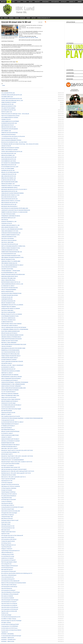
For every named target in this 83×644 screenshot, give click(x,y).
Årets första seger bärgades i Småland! (9, 562)
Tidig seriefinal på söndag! (7, 498)
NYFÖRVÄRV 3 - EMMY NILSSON (8, 638)
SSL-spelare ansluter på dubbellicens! (9, 496)
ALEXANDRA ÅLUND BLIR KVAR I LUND (9, 123)
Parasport (37, 2)
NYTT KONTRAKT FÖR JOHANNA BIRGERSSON (10, 163)
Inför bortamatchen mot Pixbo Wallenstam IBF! (10, 581)
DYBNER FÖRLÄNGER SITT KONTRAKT (9, 102)
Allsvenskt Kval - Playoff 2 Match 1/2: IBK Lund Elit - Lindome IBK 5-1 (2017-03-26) (17, 456)
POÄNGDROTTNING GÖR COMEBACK (9, 307)
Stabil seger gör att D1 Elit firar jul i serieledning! (11, 486)
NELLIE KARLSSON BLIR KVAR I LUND (9, 153)
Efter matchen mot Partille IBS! (7, 596)
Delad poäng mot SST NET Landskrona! (9, 494)
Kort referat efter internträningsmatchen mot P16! (11, 617)
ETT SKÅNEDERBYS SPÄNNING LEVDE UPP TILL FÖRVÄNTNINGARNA (15, 329)
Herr (14, 2)
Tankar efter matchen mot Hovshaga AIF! (9, 604)
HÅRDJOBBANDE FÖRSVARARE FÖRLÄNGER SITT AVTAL (13, 257)
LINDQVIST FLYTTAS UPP (6, 146)
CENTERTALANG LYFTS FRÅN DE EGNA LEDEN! (10, 354)
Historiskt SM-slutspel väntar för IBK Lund (16, 22)
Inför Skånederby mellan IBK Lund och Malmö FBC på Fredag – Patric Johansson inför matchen (20, 144)
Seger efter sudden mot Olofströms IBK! (9, 611)
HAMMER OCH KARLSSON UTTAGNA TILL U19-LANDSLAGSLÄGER (14, 212)
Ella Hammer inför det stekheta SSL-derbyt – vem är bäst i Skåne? (14, 142)
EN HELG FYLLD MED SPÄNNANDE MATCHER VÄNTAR (12, 229)
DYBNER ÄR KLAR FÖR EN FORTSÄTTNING (10, 133)
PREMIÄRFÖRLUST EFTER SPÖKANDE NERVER (10, 350)
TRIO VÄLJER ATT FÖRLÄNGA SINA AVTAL (10, 288)
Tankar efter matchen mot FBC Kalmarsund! (10, 607)
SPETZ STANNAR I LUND (6, 131)
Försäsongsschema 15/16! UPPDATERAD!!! (10, 626)
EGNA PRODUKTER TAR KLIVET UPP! (8, 369)
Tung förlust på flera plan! (6, 547)
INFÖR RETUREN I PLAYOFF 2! (7, 454)
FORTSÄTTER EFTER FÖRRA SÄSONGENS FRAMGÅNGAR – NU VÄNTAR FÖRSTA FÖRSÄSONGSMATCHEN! (22, 418)
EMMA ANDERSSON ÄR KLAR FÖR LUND (9, 191)
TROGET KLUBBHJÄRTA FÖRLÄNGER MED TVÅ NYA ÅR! (12, 361)
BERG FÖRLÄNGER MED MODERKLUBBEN (9, 182)
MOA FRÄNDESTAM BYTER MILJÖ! (8, 430)
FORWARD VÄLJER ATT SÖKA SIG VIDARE (10, 341)
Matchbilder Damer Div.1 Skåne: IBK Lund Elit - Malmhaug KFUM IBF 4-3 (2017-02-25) (18, 471)
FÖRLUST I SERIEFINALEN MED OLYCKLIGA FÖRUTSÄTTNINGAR (14, 327)
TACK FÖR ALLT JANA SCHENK (7, 242)
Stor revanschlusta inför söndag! (8, 556)
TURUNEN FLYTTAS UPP (6, 119)
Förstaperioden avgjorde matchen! (8, 541)
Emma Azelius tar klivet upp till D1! (8, 579)
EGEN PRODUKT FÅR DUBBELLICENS (8, 278)
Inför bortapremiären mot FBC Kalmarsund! (10, 609)
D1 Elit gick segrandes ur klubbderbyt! (9, 488)
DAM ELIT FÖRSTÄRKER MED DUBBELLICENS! (10, 396)
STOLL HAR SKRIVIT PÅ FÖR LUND (8, 93)
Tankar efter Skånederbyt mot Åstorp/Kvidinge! (11, 592)
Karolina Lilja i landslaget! (6, 615)
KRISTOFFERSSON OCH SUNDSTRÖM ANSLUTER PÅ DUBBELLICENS (15, 208)
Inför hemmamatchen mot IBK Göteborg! (9, 587)
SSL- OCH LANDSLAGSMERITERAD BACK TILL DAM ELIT (12, 265)
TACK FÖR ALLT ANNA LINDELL (7, 310)
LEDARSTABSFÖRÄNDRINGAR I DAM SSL (9, 187)
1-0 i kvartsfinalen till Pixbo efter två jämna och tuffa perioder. (13, 136)
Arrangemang (46, 2)
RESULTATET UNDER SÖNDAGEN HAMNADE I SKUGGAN (12, 335)
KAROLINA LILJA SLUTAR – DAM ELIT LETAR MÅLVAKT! (12, 365)
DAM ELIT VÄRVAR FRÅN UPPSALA (8, 280)
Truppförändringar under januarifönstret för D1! (11, 551)
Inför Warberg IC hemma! (6, 543)
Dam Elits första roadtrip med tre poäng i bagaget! (11, 409)
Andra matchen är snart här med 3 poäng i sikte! (11, 511)
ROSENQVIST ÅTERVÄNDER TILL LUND (9, 222)
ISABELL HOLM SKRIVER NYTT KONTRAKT (10, 150)
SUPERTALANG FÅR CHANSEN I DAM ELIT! (10, 358)
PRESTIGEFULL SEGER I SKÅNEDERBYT (9, 343)
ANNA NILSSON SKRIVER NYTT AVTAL (9, 106)
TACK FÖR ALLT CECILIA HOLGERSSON (9, 240)
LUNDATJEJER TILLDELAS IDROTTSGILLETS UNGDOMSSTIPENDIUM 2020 (16, 210)
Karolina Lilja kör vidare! (6, 522)
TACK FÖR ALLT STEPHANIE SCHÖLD (8, 320)
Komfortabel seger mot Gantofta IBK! (9, 500)
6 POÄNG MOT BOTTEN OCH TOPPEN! (9, 475)
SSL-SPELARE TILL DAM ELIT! (7, 433)
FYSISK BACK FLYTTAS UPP (7, 223)
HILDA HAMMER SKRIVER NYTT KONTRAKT (10, 117)
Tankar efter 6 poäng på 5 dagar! (8, 509)
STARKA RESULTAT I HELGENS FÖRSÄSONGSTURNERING (13, 193)
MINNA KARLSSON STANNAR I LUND (9, 178)
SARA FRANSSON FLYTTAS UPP (8, 125)
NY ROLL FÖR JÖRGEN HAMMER (8, 169)
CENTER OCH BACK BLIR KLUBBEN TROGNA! (10, 435)
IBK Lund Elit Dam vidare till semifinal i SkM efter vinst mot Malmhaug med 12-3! (17, 573)
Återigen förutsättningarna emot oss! (9, 545)
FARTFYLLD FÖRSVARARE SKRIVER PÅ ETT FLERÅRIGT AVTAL (13, 246)
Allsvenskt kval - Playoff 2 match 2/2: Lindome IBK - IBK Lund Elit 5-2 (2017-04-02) (17, 450)
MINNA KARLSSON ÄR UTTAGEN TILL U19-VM (10, 195)
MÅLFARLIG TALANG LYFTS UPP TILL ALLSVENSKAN (12, 314)
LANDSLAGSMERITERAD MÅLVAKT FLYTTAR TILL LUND (12, 284)
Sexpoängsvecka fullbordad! (7, 503)
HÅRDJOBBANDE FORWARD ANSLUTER (9, 263)
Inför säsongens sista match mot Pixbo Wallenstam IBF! (12, 535)
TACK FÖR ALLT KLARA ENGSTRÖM (8, 312)
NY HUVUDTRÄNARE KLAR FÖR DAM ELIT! (10, 380)
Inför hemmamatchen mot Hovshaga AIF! (9, 605)
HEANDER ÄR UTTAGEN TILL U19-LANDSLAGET (11, 186)
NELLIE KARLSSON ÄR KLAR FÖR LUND (9, 197)
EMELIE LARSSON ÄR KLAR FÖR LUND (9, 157)
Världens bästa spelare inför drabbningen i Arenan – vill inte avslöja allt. (15, 114)
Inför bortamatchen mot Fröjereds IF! (8, 560)
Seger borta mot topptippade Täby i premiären (10, 116)
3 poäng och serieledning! (6, 501)
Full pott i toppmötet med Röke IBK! (8, 479)
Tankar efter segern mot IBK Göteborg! (9, 585)
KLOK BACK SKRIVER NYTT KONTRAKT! (9, 360)
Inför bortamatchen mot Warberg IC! (8, 590)
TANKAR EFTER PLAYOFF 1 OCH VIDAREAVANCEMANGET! (13, 460)
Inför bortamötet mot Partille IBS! (8, 598)
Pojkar (25, 2)
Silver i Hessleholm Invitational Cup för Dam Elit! (11, 416)
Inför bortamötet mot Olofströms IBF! (9, 571)
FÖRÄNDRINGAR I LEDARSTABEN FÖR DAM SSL (11, 216)
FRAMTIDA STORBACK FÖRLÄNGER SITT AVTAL (11, 248)
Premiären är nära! (5, 613)
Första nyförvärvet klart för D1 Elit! (8, 528)
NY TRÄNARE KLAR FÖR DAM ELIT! (8, 426)
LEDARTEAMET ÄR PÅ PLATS (7, 299)
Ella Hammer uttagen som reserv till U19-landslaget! (11, 621)
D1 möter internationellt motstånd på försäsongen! (11, 636)
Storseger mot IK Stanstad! (7, 490)
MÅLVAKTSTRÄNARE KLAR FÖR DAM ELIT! (10, 401)
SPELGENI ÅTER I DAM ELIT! (7, 363)
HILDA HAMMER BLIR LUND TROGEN (9, 161)
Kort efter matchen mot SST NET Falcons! (9, 628)
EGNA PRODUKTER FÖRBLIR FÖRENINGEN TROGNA (11, 293)
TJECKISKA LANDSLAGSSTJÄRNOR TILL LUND (10, 225)
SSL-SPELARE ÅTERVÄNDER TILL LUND (9, 273)
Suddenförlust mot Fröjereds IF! (8, 558)
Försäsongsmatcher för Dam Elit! (8, 420)
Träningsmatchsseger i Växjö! (7, 517)
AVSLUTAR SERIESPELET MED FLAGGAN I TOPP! (11, 467)
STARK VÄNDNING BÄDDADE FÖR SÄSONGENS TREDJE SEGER (14, 344)
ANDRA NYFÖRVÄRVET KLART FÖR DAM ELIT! (10, 439)
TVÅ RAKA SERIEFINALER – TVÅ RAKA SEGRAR (11, 271)
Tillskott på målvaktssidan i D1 (7, 553)
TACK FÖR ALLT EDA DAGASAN (8, 239)
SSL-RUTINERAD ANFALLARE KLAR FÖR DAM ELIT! (11, 405)
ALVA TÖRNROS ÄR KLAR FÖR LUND (9, 110)
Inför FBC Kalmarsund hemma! (7, 568)
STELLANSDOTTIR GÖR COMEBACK (8, 108)
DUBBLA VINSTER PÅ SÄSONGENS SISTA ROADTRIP (11, 339)
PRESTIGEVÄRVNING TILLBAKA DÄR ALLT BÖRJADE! (12, 377)
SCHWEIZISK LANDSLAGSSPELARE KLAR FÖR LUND (12, 95)
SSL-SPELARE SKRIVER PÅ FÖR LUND (9, 254)
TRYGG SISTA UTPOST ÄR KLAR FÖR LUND (10, 244)
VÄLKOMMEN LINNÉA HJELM (7, 97)
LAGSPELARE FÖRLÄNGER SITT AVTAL (9, 237)
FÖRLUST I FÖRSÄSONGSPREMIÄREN (9, 290)
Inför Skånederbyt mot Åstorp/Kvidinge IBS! (10, 594)
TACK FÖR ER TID (5, 220)
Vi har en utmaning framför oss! (7, 577)
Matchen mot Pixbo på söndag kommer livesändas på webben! (14, 583)
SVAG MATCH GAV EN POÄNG (7, 269)
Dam (9, 2)
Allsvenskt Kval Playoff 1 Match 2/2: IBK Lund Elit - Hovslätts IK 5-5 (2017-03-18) (17, 462)
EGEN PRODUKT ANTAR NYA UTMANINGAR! (10, 394)
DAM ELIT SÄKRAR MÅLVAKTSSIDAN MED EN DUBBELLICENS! (14, 388)
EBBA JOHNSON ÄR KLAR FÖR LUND (9, 176)
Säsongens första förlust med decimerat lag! (10, 484)
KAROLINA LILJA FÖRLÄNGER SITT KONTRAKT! (11, 441)
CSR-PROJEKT (64, 2)
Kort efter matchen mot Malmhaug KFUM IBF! (10, 624)
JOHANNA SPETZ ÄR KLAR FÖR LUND (9, 174)
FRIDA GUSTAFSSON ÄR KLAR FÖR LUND (9, 199)
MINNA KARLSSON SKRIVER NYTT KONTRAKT (10, 148)
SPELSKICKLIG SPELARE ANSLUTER (8, 301)
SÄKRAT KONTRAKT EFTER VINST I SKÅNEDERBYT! (11, 386)
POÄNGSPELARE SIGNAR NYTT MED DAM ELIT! (10, 445)
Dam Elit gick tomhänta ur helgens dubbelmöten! (11, 399)
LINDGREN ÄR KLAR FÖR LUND (7, 104)
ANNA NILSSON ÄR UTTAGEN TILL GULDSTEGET (11, 201)
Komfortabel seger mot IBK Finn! (8, 505)
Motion (31, 2)
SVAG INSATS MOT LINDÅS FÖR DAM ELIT (10, 326)
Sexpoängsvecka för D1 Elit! (7, 481)
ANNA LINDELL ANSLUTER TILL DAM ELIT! (10, 448)
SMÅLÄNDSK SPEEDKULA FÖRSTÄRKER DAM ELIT (11, 337)
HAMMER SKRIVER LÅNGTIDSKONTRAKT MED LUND (12, 252)
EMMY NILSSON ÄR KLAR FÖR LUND (8, 127)
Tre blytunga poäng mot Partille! (8, 554)
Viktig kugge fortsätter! (6, 524)
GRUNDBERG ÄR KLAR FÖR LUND (8, 170)
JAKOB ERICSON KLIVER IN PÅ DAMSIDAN (10, 129)
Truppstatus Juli (4, 632)
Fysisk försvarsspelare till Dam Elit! (8, 407)
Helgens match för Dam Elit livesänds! (9, 397)
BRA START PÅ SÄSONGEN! (7, 411)
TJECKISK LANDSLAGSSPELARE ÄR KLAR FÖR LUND (12, 99)
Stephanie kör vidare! (5, 534)
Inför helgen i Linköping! (6, 622)
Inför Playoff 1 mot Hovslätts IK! (8, 466)
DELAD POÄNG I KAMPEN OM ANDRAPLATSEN (10, 331)
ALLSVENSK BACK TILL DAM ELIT (8, 286)
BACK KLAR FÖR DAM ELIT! (7, 428)
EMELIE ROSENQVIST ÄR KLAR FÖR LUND (9, 203)
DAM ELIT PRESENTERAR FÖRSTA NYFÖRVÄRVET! (11, 379)
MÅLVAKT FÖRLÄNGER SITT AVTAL (8, 259)
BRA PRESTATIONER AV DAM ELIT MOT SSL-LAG (11, 282)
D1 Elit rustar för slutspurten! (7, 483)
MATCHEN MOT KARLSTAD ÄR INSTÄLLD (9, 206)
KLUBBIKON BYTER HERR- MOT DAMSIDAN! (10, 375)
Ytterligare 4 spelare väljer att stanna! (8, 532)
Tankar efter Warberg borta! (7, 588)
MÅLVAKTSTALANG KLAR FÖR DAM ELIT (9, 333)
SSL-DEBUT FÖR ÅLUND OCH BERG (8, 214)
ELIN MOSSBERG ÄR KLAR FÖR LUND (9, 159)
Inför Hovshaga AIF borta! (6, 564)
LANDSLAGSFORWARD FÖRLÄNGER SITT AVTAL (11, 256)
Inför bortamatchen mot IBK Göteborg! (9, 539)
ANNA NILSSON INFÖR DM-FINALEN (8, 135)
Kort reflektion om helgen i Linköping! (9, 619)
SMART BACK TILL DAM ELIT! (7, 373)
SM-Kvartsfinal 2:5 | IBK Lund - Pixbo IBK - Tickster (28, 38)
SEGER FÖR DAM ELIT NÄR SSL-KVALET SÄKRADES (11, 324)
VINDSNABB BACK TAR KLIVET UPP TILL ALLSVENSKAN (12, 305)
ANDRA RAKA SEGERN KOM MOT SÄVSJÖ (10, 276)
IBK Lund (3, 2)
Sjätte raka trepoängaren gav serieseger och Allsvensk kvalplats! (14, 469)
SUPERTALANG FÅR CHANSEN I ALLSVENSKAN (11, 309)
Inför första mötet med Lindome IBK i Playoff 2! (10, 458)
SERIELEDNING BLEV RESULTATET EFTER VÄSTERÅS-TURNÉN (13, 348)
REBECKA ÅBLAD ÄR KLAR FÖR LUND (9, 165)
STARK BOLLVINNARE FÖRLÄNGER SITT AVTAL (10, 235)
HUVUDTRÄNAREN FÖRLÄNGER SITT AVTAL (10, 316)
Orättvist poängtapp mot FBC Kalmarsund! (10, 566)
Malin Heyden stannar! (6, 530)
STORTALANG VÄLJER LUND (7, 297)
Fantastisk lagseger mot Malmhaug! (8, 492)
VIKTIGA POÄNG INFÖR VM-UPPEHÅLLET (9, 267)
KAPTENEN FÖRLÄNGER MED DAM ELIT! (9, 447)
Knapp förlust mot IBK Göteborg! (8, 537)
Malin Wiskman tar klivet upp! (7, 518)
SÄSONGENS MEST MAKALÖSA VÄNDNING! (10, 390)
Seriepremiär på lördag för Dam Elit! (8, 413)
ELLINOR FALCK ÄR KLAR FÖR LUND (8, 180)
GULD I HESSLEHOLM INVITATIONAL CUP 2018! (10, 352)
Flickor (19, 2)
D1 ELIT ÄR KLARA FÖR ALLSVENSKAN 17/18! (10, 452)
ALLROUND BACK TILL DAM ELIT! (8, 367)
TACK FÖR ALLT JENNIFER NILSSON (8, 318)
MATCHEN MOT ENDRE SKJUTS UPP (8, 218)
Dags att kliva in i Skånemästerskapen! (9, 575)
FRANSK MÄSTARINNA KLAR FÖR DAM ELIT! (10, 424)
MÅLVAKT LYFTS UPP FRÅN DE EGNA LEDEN (10, 172)
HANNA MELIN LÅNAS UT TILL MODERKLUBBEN (11, 261)
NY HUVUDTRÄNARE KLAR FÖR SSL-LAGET (10, 167)
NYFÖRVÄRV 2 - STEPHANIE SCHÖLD (9, 640)
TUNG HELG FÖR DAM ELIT (7, 346)
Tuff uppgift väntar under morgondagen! (9, 513)
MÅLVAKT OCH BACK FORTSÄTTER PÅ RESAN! (10, 431)
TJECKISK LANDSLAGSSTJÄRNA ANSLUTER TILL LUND (12, 100)
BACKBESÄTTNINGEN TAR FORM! (8, 443)
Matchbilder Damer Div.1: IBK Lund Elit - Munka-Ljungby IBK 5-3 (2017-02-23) (16, 473)
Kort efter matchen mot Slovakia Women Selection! (11, 630)
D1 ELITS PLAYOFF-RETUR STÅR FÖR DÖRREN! (10, 464)
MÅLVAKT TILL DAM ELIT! (6, 414)
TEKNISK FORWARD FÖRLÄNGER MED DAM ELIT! (11, 356)
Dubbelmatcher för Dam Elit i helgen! (8, 403)
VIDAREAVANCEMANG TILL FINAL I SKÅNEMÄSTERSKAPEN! (13, 384)
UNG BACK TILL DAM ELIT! (6, 437)
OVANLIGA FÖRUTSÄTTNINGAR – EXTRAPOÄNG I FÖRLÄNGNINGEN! (15, 382)
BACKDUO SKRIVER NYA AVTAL (7, 292)
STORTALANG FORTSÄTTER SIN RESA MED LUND (11, 233)
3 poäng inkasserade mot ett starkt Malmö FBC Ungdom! (12, 507)
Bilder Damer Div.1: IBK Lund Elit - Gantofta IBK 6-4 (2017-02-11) (14, 477)
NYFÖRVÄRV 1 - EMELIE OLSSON (8, 641)
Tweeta (3, 85)
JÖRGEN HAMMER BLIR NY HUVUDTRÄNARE (10, 121)
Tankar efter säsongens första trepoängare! (10, 600)
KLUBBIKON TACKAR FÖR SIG (7, 322)
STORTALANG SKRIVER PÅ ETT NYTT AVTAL (10, 250)
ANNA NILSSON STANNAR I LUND (8, 155)
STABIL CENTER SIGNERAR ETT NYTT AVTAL (10, 231)
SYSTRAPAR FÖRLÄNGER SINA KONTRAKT (10, 295)
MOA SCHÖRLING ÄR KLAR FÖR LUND (9, 205)
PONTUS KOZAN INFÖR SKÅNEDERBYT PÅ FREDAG (11, 140)
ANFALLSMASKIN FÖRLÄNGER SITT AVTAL (10, 227)
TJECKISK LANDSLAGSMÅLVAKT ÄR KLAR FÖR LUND (12, 152)
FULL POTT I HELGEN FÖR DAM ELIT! (8, 392)
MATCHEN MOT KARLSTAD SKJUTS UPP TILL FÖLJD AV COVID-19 (14, 189)
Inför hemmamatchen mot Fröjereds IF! (9, 602)
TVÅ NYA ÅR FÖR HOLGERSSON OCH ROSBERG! (11, 371)
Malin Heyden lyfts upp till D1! (7, 570)
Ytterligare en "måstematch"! (7, 549)
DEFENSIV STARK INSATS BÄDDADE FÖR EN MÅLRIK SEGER (13, 274)
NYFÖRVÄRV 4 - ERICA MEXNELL (8, 634)
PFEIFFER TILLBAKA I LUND (7, 112)
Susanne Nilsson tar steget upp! (8, 515)
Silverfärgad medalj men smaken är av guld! (10, 520)
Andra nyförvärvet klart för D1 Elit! (8, 526)
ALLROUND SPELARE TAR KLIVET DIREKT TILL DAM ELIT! (12, 422)
